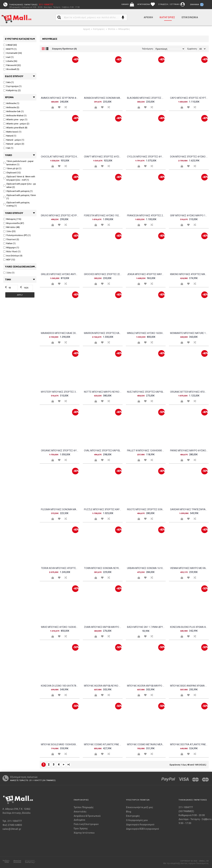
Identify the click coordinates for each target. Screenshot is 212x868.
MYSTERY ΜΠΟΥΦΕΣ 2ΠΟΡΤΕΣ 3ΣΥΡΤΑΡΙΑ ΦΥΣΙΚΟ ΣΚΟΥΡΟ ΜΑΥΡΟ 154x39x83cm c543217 (60, 392)
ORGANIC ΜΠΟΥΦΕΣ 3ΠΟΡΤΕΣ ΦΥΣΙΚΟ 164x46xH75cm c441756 (60, 451)
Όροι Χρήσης (81, 828)
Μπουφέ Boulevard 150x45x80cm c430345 (60, 744)
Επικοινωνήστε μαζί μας (140, 807)
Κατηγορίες (99, 29)
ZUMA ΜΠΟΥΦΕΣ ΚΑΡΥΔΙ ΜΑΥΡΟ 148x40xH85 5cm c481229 (103, 627)
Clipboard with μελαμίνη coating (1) (16, 204)
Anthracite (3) (11, 107)
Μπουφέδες (124, 29)
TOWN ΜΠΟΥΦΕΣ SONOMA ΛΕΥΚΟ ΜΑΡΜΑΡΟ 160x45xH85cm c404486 (103, 568)
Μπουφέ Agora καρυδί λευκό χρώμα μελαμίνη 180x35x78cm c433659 (103, 686)
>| (68, 765)
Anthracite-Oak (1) (13, 111)
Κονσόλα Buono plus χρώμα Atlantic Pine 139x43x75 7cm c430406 (189, 627)
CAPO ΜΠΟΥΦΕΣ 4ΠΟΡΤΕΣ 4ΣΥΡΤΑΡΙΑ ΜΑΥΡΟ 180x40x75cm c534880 (189, 98)
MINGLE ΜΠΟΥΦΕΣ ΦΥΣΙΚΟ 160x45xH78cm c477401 (146, 333)
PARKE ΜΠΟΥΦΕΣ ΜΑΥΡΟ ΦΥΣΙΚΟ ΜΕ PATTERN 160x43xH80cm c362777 (189, 451)
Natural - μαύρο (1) (14, 140)
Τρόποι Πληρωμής (84, 807)
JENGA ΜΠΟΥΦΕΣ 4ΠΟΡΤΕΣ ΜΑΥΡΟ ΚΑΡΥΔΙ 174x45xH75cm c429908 (146, 274)
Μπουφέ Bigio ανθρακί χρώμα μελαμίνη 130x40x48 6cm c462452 (189, 686)
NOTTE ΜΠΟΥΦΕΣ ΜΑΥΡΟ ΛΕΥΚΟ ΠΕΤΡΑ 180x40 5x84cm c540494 (103, 392)
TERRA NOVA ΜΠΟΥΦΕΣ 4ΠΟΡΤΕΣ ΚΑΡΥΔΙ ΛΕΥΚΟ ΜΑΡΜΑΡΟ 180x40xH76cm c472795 (60, 568)
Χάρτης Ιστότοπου (84, 833)
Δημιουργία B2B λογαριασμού (143, 829)
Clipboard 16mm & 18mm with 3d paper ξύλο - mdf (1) (19, 178)
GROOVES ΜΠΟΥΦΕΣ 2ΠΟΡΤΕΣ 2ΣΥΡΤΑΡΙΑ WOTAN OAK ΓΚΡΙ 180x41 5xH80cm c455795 (103, 274)
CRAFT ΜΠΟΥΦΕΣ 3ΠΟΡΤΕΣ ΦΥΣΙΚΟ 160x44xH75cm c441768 (103, 157)
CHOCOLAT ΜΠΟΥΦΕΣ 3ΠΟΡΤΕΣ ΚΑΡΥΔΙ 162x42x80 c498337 (60, 157)
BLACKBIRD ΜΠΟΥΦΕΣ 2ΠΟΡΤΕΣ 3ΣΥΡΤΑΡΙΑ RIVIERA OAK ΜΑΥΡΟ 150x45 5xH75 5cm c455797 (146, 98)
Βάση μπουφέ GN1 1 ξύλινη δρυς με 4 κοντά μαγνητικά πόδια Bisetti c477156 (146, 627)
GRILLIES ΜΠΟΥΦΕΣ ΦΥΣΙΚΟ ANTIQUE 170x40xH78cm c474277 (60, 274)
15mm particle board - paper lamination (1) (18, 163)
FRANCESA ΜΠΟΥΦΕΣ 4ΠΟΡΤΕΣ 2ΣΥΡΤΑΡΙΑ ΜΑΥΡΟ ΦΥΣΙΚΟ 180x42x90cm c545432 (146, 216)
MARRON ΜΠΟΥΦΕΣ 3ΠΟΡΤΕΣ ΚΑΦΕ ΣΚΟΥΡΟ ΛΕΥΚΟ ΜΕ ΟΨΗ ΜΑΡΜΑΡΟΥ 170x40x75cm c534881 (103, 333)
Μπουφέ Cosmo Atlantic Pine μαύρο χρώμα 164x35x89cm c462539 (103, 744)
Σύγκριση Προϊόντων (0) (64, 49)
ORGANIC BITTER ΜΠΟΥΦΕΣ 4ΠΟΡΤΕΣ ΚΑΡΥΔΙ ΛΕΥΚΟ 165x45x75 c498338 (189, 392)
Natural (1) (10, 136)
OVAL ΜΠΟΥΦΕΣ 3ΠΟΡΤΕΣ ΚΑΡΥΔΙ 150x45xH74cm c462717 (103, 451)
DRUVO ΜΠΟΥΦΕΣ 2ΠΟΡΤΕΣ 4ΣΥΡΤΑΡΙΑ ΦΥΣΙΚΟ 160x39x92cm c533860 (60, 216)
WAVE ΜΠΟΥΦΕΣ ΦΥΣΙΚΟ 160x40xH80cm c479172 (60, 627)
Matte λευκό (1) (12, 132)
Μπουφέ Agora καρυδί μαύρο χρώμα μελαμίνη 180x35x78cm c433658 (146, 686)
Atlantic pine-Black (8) (15, 128)
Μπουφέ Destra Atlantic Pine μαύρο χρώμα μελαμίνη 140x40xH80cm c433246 (189, 744)
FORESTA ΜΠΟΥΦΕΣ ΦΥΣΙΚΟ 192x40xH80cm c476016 (103, 216)
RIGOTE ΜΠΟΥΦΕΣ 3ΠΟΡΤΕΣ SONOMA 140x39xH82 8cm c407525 (146, 509)
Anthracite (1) (11, 103)
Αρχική (87, 29)
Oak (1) (8, 148)
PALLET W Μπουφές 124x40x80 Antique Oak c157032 (146, 451)
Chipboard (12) (12, 173)
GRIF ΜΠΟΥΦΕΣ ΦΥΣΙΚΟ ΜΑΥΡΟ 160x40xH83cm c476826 (189, 216)
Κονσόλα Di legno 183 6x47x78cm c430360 (60, 686)
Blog (129, 812)
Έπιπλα (112, 29)
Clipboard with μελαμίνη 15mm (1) (20, 197)
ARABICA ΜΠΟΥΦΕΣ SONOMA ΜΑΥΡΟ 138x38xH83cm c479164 (103, 98)
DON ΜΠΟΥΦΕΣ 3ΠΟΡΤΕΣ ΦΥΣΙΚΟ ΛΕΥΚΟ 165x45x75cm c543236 (189, 157)
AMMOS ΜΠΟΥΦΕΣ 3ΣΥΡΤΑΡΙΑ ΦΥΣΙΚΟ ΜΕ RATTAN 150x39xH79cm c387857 (60, 98)
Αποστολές (80, 812)
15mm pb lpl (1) (12, 168)
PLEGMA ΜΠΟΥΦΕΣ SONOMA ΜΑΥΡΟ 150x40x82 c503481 (60, 509)
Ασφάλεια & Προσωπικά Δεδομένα (87, 818)
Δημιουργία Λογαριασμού (140, 825)
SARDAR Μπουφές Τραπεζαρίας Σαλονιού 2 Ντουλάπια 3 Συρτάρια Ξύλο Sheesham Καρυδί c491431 (189, 509)
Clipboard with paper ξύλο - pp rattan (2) (20, 185)
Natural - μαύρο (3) (14, 144)
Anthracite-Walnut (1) (15, 116)
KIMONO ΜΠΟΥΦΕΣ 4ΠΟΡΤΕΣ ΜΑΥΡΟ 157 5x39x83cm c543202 (189, 274)
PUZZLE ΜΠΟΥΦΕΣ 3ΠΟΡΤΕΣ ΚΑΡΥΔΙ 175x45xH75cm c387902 (103, 509)
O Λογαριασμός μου (137, 820)
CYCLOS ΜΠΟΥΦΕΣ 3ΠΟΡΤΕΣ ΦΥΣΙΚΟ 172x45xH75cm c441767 (146, 157)
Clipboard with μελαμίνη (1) (18, 191)
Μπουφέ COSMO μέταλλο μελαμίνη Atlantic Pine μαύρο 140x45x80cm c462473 (146, 744)
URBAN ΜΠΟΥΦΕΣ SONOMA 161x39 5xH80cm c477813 (146, 568)
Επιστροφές (133, 816)
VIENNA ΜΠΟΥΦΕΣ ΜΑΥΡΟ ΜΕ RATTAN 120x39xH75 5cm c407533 (189, 568)
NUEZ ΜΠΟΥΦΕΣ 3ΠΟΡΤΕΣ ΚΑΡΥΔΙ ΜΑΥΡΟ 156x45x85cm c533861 (146, 392)
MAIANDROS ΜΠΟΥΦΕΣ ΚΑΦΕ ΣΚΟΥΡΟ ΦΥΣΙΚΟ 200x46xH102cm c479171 (60, 333)
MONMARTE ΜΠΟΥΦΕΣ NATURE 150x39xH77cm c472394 (189, 333)
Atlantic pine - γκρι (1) (15, 119)
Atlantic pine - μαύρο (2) (16, 124)
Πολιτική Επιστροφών (86, 824)
